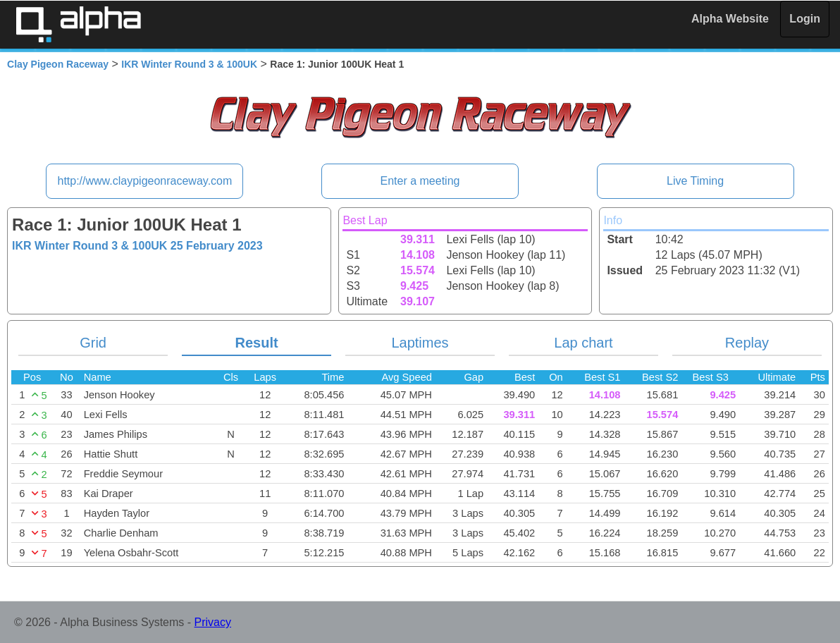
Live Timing (695, 181)
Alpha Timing (78, 24)
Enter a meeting (420, 181)
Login (805, 19)
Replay (747, 343)
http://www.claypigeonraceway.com (144, 181)
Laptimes (420, 343)
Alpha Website (730, 19)
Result (256, 343)
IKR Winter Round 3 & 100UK (189, 64)
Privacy (213, 622)
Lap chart (583, 343)
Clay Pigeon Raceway (58, 64)
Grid (93, 343)
